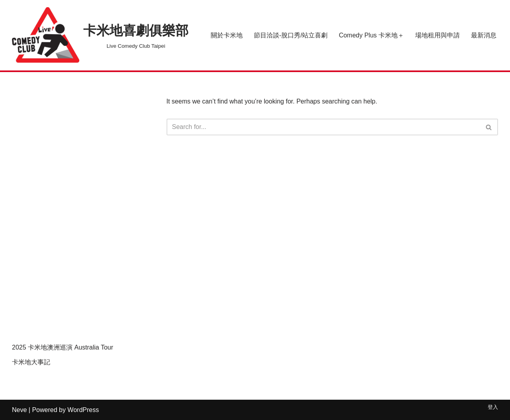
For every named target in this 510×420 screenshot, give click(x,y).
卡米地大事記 (31, 362)
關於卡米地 (227, 35)
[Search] (324, 127)
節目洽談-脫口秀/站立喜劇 (291, 35)
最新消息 (484, 35)
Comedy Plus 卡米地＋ (371, 35)
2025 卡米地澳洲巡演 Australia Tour (63, 347)
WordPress (83, 410)
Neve (19, 410)
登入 (493, 407)
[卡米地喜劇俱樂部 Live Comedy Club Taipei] (100, 35)
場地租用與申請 (437, 35)
